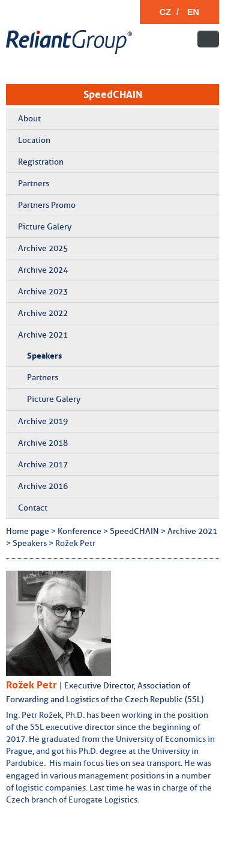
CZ (165, 12)
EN (193, 12)
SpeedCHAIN (113, 94)
